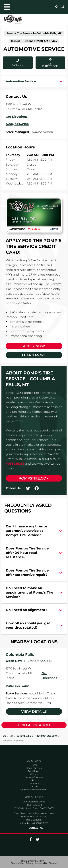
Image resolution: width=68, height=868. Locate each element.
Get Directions (47, 62)
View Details (34, 711)
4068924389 (15, 464)
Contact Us (36, 828)
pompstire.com (34, 478)
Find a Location (34, 725)
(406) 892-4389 (17, 686)
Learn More (34, 355)
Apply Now (34, 346)
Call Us (18, 65)
